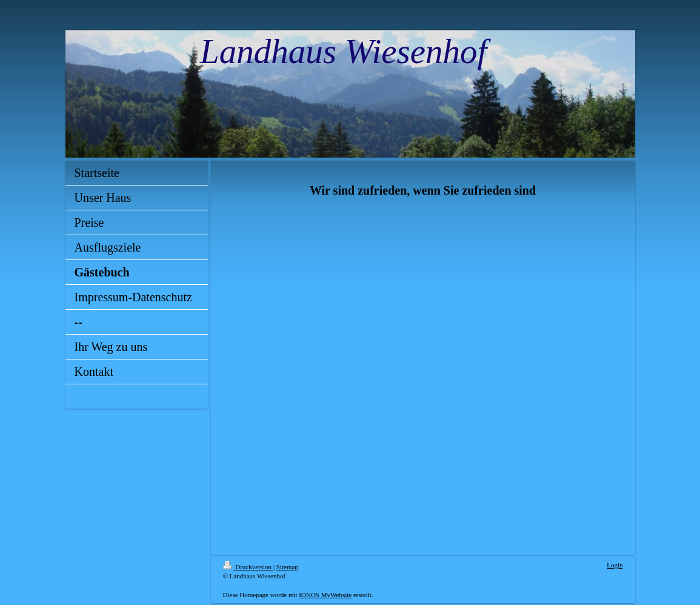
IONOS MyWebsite (325, 595)
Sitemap (287, 567)
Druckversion (248, 567)
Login (615, 565)
